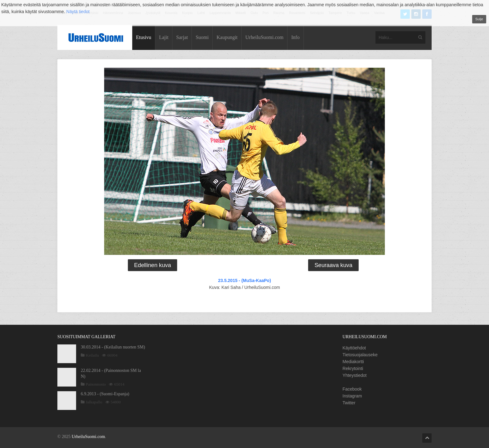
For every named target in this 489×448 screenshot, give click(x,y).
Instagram (352, 396)
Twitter (349, 403)
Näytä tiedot (78, 12)
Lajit (164, 37)
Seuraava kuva (333, 265)
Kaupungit (227, 37)
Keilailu (92, 355)
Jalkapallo (94, 402)
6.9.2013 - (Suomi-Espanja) (105, 394)
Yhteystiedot (354, 375)
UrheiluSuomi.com (264, 37)
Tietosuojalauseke (360, 355)
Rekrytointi (353, 368)
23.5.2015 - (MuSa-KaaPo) (244, 280)
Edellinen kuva (153, 265)
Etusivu (144, 37)
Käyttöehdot (354, 348)
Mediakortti (353, 362)
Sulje (479, 19)
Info (295, 37)
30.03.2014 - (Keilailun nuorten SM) (113, 347)
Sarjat (182, 37)
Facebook (352, 389)
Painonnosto (96, 384)
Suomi (202, 37)
